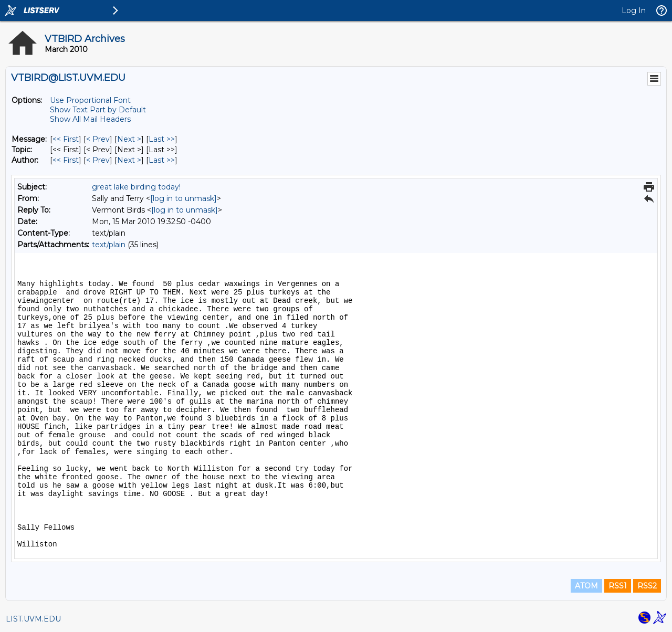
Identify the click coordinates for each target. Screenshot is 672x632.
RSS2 (647, 586)
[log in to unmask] (183, 198)
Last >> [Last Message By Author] (162, 160)
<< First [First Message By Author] (66, 160)
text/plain (109, 245)
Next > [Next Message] (129, 139)
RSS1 (618, 586)
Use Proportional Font (90, 100)
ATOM (586, 586)
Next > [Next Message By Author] (129, 160)
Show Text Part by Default (98, 110)
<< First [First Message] (66, 139)
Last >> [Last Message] (162, 139)
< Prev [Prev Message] (98, 139)
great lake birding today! (136, 187)
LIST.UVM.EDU (33, 619)
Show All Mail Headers (90, 119)
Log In (634, 10)
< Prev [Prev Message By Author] (98, 160)
